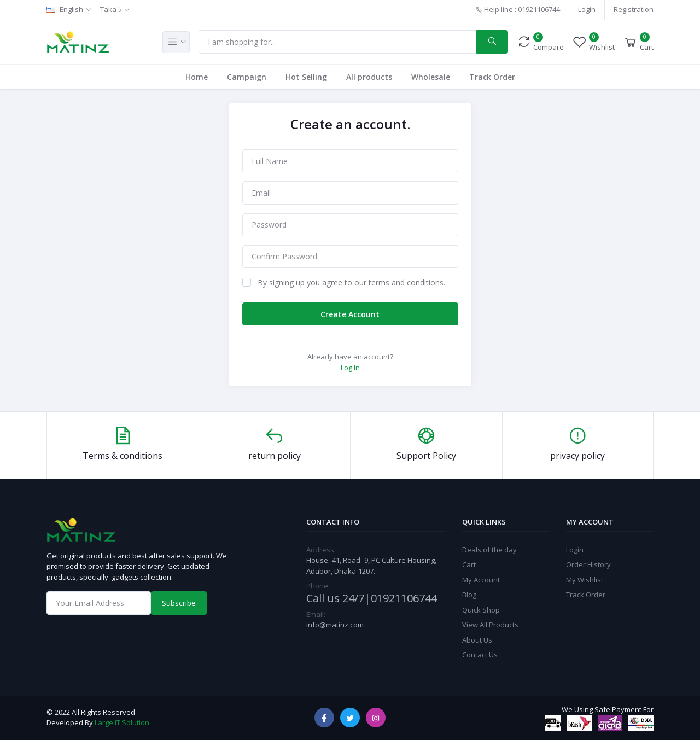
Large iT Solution (122, 722)
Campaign (247, 77)
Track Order (492, 77)
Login (587, 9)
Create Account (350, 314)
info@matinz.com (335, 625)
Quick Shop (481, 610)
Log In (350, 368)
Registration (634, 9)
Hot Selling (306, 77)
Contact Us (480, 655)
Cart (469, 564)
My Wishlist (585, 580)
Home (197, 77)
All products (369, 77)
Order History (588, 564)
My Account (481, 580)
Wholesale (431, 77)
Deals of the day (489, 550)
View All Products (490, 625)
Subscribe (179, 603)
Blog (469, 595)
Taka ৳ (111, 9)
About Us (477, 640)
